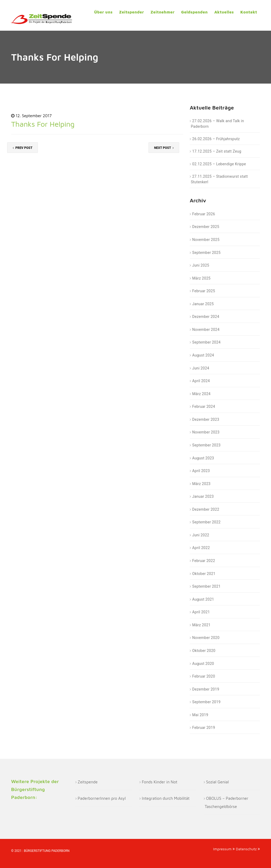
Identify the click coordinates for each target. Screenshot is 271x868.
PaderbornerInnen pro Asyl (102, 798)
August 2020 (203, 664)
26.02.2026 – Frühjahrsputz (216, 139)
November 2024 (206, 330)
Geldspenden (194, 12)
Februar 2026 (204, 214)
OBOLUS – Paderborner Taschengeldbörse (227, 802)
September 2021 (206, 586)
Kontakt (249, 12)
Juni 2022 (201, 535)
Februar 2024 (204, 406)
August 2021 (203, 599)
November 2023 (206, 432)
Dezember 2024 (206, 317)
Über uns (103, 12)
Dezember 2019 (206, 689)
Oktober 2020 (204, 651)
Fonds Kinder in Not (160, 782)
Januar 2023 (203, 496)
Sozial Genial (218, 782)
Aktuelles (224, 12)
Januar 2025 (203, 304)
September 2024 (206, 342)
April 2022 (201, 548)
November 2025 (206, 240)
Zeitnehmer (163, 12)
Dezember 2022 (206, 509)
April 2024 (201, 381)
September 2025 (206, 253)
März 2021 (201, 625)
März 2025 (201, 278)
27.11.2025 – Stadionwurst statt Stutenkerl (219, 179)
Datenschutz (248, 849)
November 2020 (206, 638)
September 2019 (206, 702)
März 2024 (201, 394)
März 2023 (201, 484)
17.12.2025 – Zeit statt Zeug (217, 151)
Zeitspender (132, 12)
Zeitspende (88, 782)
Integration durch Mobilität (166, 798)
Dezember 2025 (206, 227)
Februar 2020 (204, 676)
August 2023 (203, 458)
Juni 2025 (201, 265)
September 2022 (206, 522)
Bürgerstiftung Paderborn (47, 851)
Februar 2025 (204, 291)
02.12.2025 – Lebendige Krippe (219, 164)
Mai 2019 (200, 715)
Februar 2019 (204, 728)
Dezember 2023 (206, 419)
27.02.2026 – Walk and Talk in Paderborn (217, 124)
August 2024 (203, 355)
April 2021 (201, 612)
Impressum (224, 849)
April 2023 (201, 471)
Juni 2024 (201, 368)
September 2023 (206, 445)
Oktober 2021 (204, 574)
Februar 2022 (204, 561)
